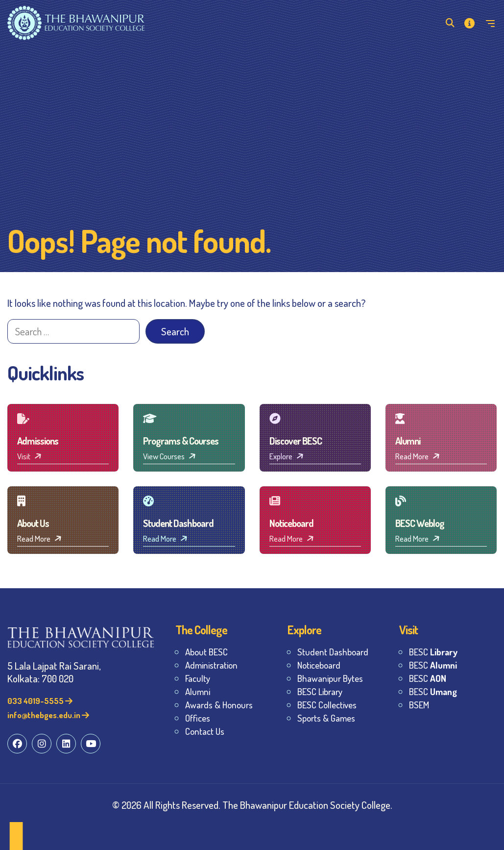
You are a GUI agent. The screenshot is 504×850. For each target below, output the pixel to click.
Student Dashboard (333, 652)
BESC (433, 652)
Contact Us (205, 731)
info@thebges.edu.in (48, 715)
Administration (211, 665)
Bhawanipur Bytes (330, 678)
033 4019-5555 (40, 701)
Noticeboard (319, 665)
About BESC (206, 652)
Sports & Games (326, 718)
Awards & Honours (219, 705)
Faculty (198, 678)
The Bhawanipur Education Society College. (307, 805)
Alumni (198, 691)
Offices (198, 718)
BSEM (419, 705)
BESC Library (320, 691)
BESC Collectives (327, 705)
